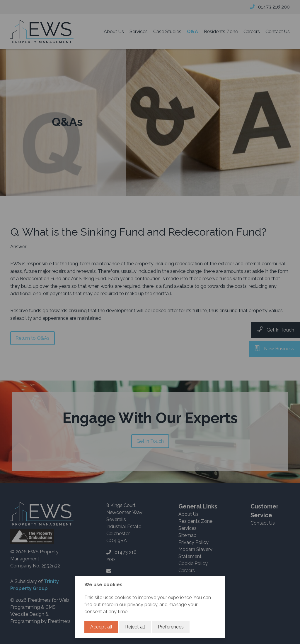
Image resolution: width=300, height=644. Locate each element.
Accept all (101, 627)
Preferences (171, 627)
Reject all (135, 627)
